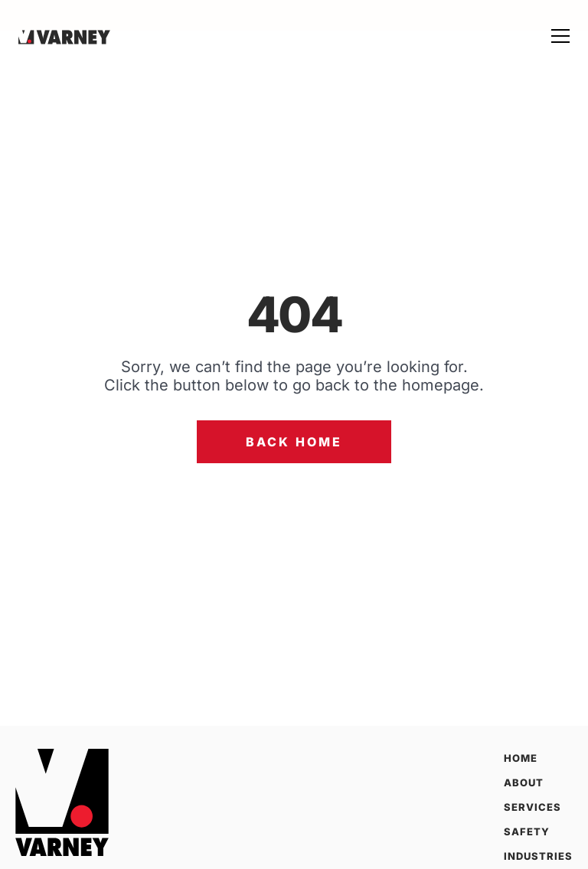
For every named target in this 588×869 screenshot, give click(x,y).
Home (521, 758)
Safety (527, 831)
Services (532, 807)
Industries (538, 856)
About (524, 782)
